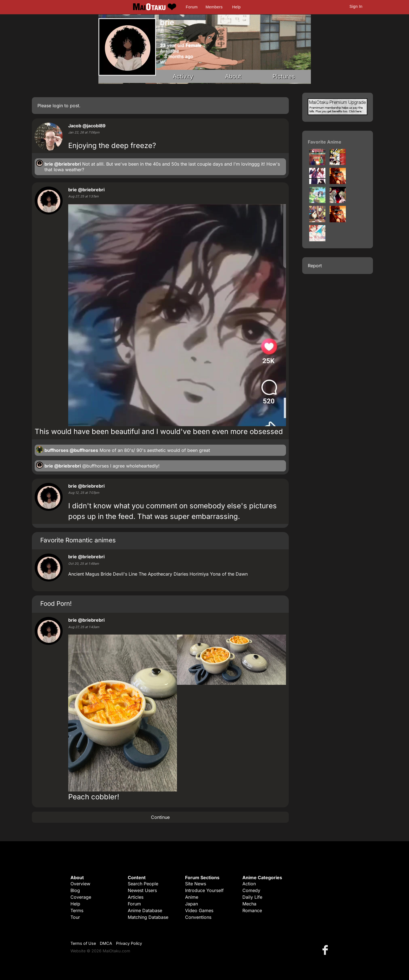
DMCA (106, 943)
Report (315, 266)
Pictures (284, 76)
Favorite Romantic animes (78, 540)
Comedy (251, 890)
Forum (192, 7)
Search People (143, 884)
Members (214, 7)
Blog (75, 890)
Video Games (199, 910)
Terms (77, 910)
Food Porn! (56, 603)
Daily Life (252, 897)
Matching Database (148, 917)
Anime (192, 897)
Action (249, 884)
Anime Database (145, 910)
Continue (160, 817)
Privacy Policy (129, 943)
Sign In (356, 6)
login (58, 106)
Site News (196, 884)
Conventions (198, 917)
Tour (75, 917)
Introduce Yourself (204, 890)
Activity (183, 76)
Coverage (81, 897)
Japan (192, 904)
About (233, 76)
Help (237, 7)
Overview (80, 884)
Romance (252, 910)
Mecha (249, 904)
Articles (136, 897)
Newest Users (142, 890)
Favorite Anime (325, 142)
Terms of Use (83, 943)
